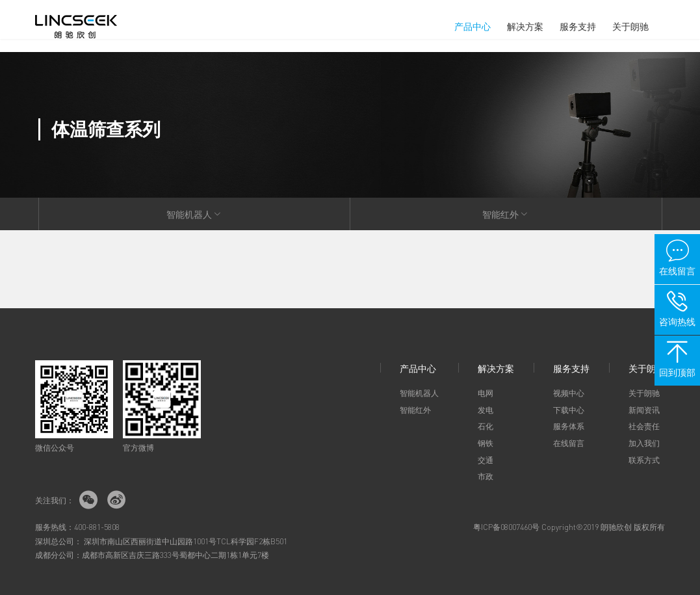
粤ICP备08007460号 (506, 527)
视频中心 (569, 393)
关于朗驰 (630, 26)
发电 (486, 410)
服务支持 (578, 26)
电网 (486, 393)
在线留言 (569, 443)
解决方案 (525, 26)
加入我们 (644, 443)
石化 (486, 426)
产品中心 (473, 26)
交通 (486, 460)
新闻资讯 (644, 410)
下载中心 (569, 410)
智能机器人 (194, 214)
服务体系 (569, 426)
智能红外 (506, 214)
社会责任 (644, 426)
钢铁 (486, 443)
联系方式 (644, 460)
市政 (486, 476)
